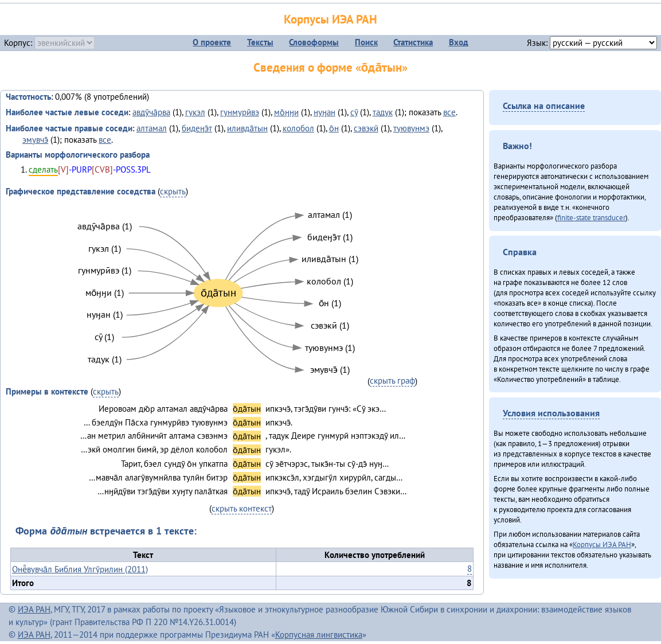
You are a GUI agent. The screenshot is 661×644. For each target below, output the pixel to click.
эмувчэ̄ (35, 140)
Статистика (413, 42)
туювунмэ (411, 128)
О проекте (212, 42)
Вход (459, 42)
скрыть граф (392, 380)
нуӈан (324, 112)
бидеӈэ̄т (197, 128)
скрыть (173, 191)
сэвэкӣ (366, 128)
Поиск (366, 42)
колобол (298, 128)
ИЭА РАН (34, 609)
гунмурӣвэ (240, 112)
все (449, 112)
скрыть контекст (242, 508)
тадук (383, 112)
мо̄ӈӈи (286, 112)
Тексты (260, 42)
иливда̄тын (247, 128)
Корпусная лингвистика (319, 635)
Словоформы (314, 42)
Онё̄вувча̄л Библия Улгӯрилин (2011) (80, 569)
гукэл (195, 112)
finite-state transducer (591, 217)
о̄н (334, 128)
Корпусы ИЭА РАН (330, 19)
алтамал (152, 128)
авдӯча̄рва (151, 112)
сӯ (354, 112)
